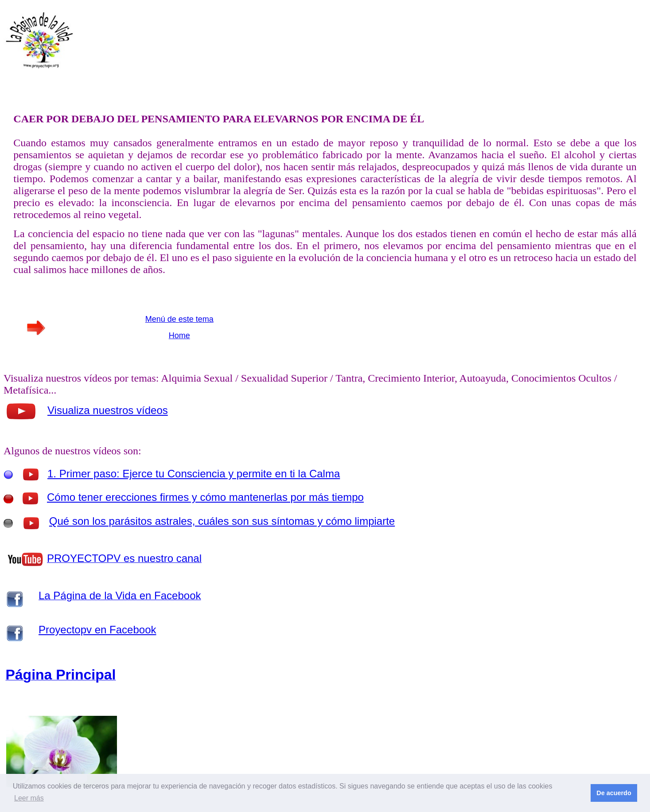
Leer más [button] (29, 798)
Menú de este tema (179, 319)
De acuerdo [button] (614, 793)
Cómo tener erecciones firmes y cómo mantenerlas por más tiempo (205, 497)
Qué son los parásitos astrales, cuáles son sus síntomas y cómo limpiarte (222, 521)
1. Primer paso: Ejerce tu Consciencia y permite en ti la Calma (194, 474)
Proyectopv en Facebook (97, 630)
